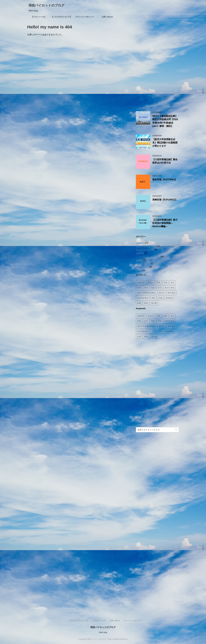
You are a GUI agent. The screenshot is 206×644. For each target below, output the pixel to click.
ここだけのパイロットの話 (148, 257)
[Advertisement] (157, 64)
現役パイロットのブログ (47, 5)
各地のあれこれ (143, 263)
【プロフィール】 (39, 17)
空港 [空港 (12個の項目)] (160, 288)
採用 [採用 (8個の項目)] (146, 288)
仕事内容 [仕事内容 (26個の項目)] (141, 283)
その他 (139, 270)
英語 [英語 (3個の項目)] (153, 298)
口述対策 (140, 243)
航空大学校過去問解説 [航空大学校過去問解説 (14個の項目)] (146, 293)
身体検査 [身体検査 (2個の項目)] (169, 298)
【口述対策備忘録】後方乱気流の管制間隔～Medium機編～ (165, 223)
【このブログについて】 (61, 17)
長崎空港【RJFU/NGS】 (165, 200)
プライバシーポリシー (84, 17)
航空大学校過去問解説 (146, 246)
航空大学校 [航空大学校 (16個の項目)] (170, 288)
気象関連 (140, 253)
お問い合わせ (107, 17)
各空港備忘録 (142, 267)
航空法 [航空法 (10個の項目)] (162, 293)
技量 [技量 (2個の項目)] (139, 288)
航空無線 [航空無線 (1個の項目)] (172, 293)
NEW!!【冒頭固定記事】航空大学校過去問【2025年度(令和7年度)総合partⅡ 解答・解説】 (165, 121)
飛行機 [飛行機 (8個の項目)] (154, 303)
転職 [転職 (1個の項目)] (139, 303)
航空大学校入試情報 (145, 250)
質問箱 (139, 260)
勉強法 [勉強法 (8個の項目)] (151, 283)
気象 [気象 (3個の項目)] (153, 288)
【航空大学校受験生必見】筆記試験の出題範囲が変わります (165, 143)
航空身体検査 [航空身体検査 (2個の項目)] (143, 298)
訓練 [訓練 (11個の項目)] (160, 298)
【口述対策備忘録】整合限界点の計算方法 (165, 161)
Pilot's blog (103, 632)
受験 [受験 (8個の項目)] (159, 283)
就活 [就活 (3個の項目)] (172, 283)
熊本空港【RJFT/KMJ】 (165, 180)
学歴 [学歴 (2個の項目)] (165, 283)
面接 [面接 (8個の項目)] (146, 303)
